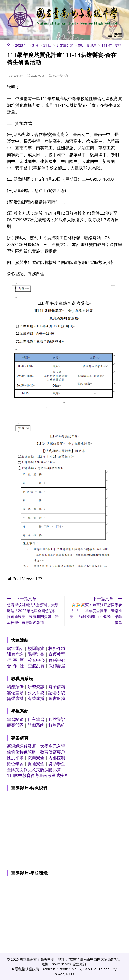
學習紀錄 (15, 719)
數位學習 (15, 763)
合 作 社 (15, 666)
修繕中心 (57, 660)
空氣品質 (36, 666)
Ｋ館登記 (57, 719)
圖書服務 (57, 698)
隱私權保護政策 (27, 969)
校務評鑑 (57, 648)
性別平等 (15, 758)
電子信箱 (57, 687)
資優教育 (57, 654)
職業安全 (36, 758)
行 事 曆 (15, 660)
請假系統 (36, 725)
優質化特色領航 (21, 752)
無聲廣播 (15, 698)
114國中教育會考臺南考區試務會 (37, 775)
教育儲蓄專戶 (53, 752)
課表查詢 (15, 654)
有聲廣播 (36, 698)
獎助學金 (57, 763)
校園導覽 (36, 648)
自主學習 (36, 719)
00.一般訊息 (61, 76)
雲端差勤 (15, 693)
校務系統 (57, 725)
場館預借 (15, 687)
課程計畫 (36, 654)
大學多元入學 (53, 746)
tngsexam (17, 76)
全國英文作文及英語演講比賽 (34, 769)
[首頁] (9, 45)
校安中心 (36, 660)
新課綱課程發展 (21, 746)
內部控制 (57, 758)
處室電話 (15, 648)
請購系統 (57, 693)
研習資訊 (36, 687)
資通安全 (36, 763)
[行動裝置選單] (115, 35)
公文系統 (36, 693)
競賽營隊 (15, 725)
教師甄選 (57, 666)
